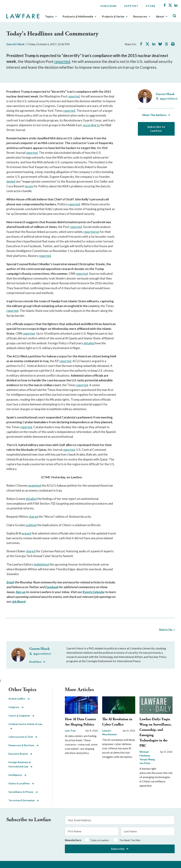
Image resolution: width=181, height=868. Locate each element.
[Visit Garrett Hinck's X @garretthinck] (167, 99)
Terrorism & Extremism (24, 800)
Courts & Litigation (21, 716)
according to (91, 125)
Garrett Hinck (15, 44)
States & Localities (21, 783)
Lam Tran (70, 731)
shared (33, 517)
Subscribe (109, 6)
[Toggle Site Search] (174, 16)
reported (62, 61)
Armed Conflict (19, 699)
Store (151, 6)
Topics (49, 16)
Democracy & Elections (24, 745)
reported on (91, 232)
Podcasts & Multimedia (78, 16)
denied (11, 181)
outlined (31, 525)
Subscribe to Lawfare (156, 129)
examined (35, 485)
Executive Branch (20, 754)
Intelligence (17, 775)
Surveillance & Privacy (23, 792)
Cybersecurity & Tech (23, 737)
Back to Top (166, 629)
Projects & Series (113, 16)
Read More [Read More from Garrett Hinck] (35, 662)
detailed (89, 343)
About (160, 16)
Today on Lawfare (99, 840)
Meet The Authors (154, 115)
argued (26, 533)
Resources (140, 16)
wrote (29, 186)
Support (131, 6)
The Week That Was (130, 840)
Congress (16, 707)
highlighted (41, 564)
